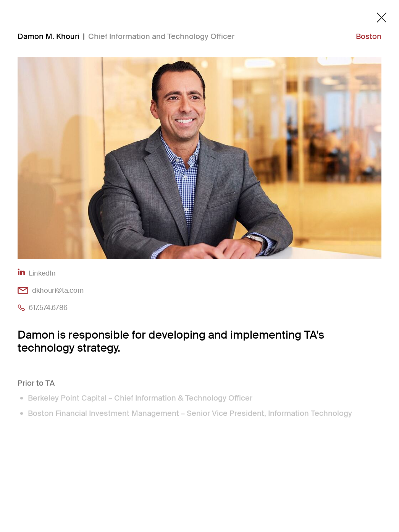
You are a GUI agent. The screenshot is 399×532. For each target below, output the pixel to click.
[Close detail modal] (382, 18)
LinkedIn (42, 273)
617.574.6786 (48, 307)
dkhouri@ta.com (58, 290)
